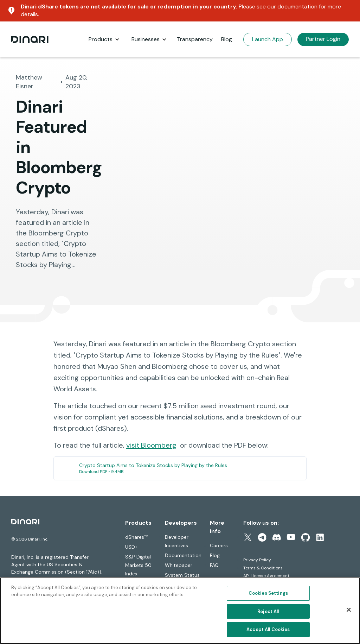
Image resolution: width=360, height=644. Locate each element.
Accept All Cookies (268, 629)
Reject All (268, 611)
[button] (104, 39)
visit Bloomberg (151, 445)
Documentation (183, 555)
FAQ (214, 565)
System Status (182, 575)
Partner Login (323, 39)
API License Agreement (266, 576)
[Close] (349, 610)
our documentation (292, 7)
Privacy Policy (257, 560)
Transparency (195, 39)
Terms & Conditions (263, 568)
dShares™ (137, 537)
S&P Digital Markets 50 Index (138, 565)
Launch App (268, 39)
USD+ (131, 547)
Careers (219, 545)
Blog (227, 39)
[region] (180, 611)
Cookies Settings (268, 593)
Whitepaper (179, 565)
